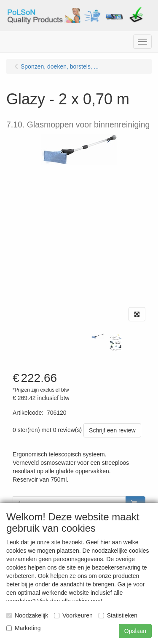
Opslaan (135, 631)
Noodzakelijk (27, 615)
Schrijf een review (112, 430)
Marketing (23, 628)
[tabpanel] (98, 336)
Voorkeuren (73, 615)
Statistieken (118, 615)
